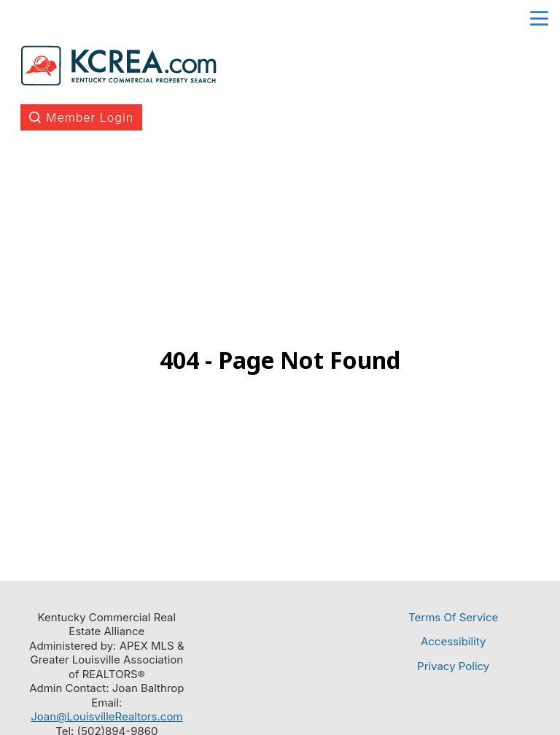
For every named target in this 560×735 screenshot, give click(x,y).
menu (539, 19)
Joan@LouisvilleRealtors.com (106, 716)
